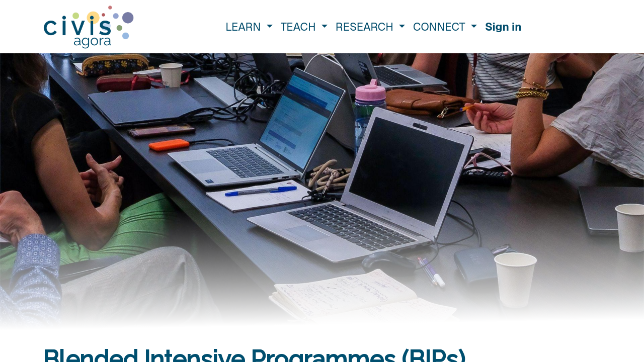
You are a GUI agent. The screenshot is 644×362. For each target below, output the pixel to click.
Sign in (503, 27)
